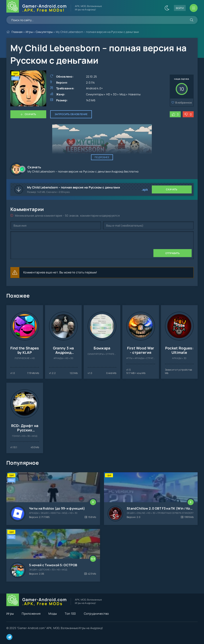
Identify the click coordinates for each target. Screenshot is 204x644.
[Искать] (192, 20)
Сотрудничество (96, 614)
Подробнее (102, 157)
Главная (17, 32)
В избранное (184, 103)
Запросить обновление (71, 114)
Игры (29, 32)
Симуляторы (44, 32)
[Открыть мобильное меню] (194, 8)
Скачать (30, 114)
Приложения (31, 614)
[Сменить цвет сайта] (167, 8)
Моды (53, 614)
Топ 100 (70, 614)
